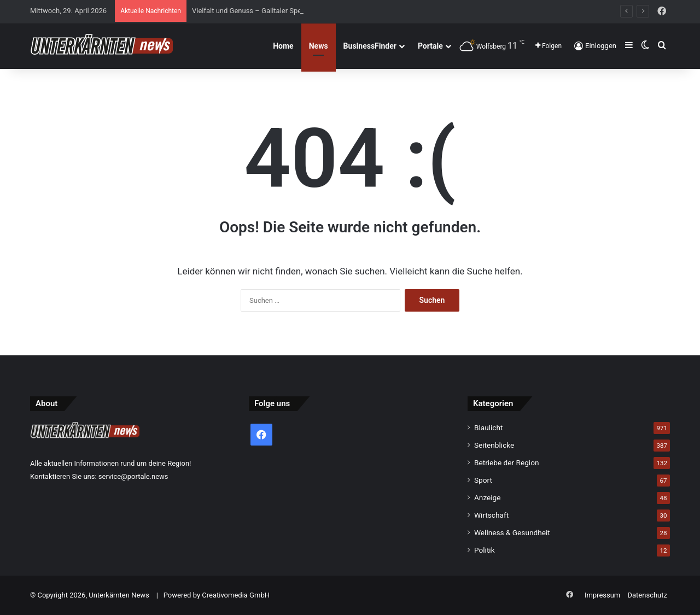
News (319, 46)
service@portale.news (133, 476)
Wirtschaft (491, 515)
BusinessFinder (370, 46)
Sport (483, 480)
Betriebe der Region (507, 462)
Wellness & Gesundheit (512, 532)
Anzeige (488, 497)
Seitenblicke (494, 445)
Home (283, 46)
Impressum (602, 595)
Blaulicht (489, 427)
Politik (485, 550)
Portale (430, 46)
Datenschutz (647, 595)
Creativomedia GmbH (236, 595)
